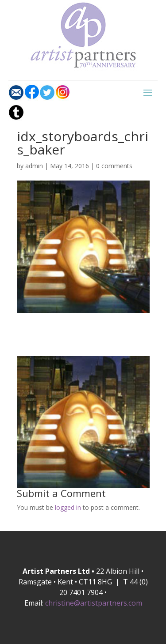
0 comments (114, 166)
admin (34, 166)
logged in (68, 507)
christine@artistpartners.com (94, 603)
